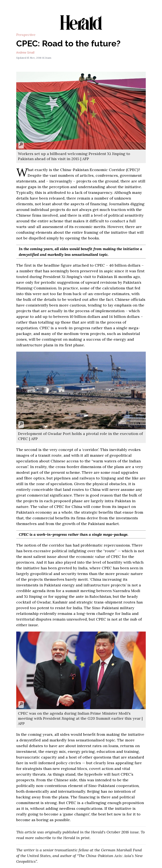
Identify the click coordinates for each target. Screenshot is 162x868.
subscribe (43, 838)
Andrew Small (25, 53)
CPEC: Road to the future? (68, 43)
